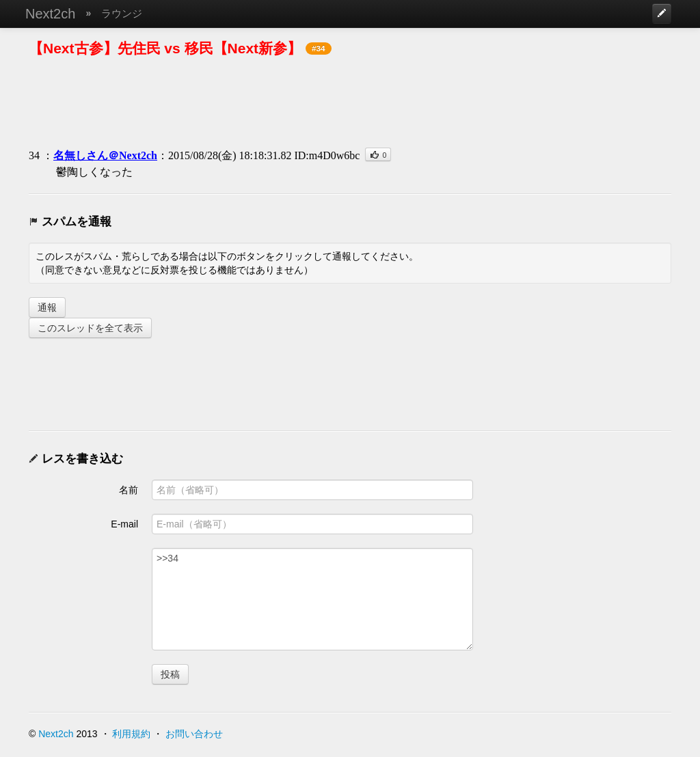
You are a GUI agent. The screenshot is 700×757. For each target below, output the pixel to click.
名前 (129, 490)
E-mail (124, 524)
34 (34, 155)
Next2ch (50, 14)
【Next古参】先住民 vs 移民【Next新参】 (165, 48)
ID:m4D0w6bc (327, 155)
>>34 (312, 599)
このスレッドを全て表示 (90, 328)
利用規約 (131, 734)
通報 (47, 307)
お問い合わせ (194, 734)
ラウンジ (122, 13)
